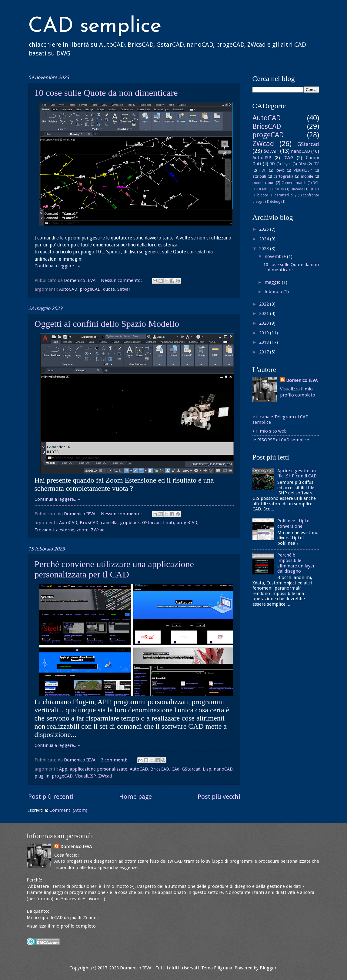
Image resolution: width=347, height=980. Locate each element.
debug (275, 202)
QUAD (314, 189)
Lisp (207, 769)
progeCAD (90, 289)
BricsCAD (89, 523)
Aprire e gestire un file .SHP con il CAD (297, 473)
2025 (265, 229)
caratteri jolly (286, 195)
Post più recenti (51, 797)
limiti (168, 523)
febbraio (274, 292)
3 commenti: (115, 760)
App (63, 769)
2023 (265, 249)
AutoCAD (68, 289)
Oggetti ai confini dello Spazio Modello (107, 324)
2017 (265, 352)
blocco (263, 195)
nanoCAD (223, 769)
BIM (302, 164)
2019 (265, 333)
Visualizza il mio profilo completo (61, 926)
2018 (265, 342)
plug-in (42, 776)
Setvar (124, 289)
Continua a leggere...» (57, 266)
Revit (280, 170)
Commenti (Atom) (68, 810)
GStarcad (151, 523)
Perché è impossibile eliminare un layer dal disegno (296, 563)
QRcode (297, 189)
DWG (288, 158)
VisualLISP (85, 776)
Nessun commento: (122, 280)
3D (272, 164)
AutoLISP (262, 158)
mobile (307, 176)
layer (287, 164)
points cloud (264, 183)
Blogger (268, 968)
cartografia (284, 176)
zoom (83, 530)
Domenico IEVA (302, 380)
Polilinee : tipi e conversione (293, 523)
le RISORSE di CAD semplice (281, 440)
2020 (265, 323)
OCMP (262, 189)
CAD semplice (95, 27)
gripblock (130, 523)
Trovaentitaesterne (54, 530)
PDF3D (279, 189)
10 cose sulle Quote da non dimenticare (106, 93)
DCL (316, 183)
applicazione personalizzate (98, 769)
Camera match (294, 183)
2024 (265, 239)
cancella (109, 523)
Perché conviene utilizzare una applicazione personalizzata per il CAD (114, 569)
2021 (265, 313)
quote (109, 289)
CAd (175, 769)
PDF (263, 170)
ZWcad (98, 530)
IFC (316, 164)
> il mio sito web (270, 431)
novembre (276, 256)
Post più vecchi (219, 797)
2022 (265, 304)
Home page (135, 797)
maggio (273, 282)
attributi (259, 176)
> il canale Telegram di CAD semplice (280, 420)
